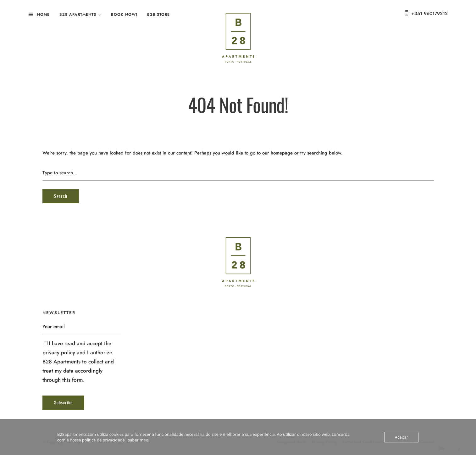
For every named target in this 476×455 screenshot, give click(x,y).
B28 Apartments (78, 14)
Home (43, 14)
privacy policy (59, 352)
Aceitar (401, 437)
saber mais (138, 440)
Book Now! (124, 14)
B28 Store (158, 14)
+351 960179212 (429, 14)
